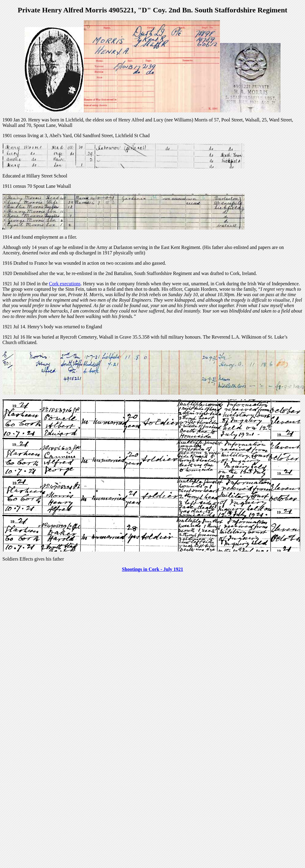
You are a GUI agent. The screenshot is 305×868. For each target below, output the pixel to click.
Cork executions (65, 284)
